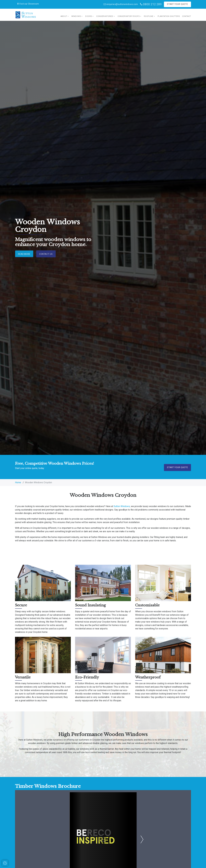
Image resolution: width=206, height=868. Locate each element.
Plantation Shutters (169, 16)
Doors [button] (89, 16)
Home (18, 482)
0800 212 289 (151, 4)
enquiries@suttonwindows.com (121, 4)
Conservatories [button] (105, 16)
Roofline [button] (149, 16)
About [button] (64, 16)
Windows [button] (76, 16)
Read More (24, 254)
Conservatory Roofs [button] (129, 16)
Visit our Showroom (28, 4)
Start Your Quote (177, 4)
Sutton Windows (122, 506)
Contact (187, 16)
